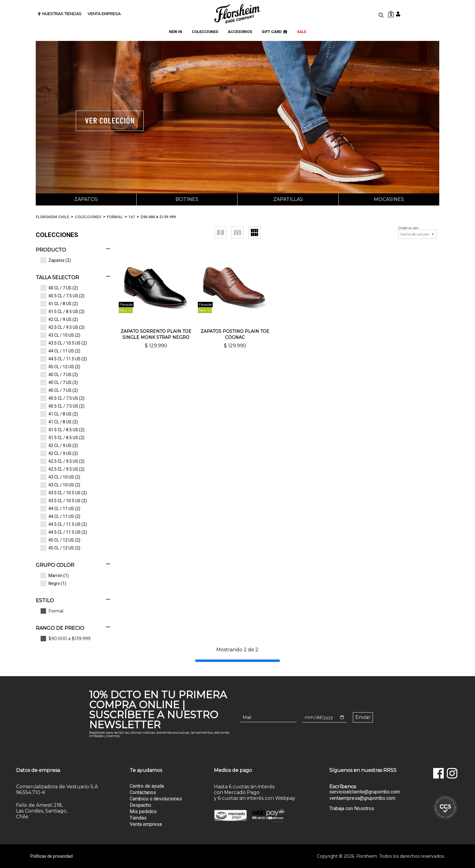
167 (132, 217)
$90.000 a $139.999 (158, 217)
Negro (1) (53, 583)
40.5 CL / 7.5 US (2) (63, 296)
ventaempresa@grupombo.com (362, 798)
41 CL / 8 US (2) (59, 304)
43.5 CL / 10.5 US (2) (64, 343)
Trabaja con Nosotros (352, 808)
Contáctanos (143, 792)
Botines (187, 199)
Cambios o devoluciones (156, 799)
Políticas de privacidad (51, 856)
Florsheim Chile (52, 217)
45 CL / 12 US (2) (60, 367)
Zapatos (86, 199)
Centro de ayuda (147, 786)
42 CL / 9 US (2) (59, 319)
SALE (302, 32)
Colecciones (88, 217)
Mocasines (389, 199)
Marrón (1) (55, 576)
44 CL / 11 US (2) (60, 351)
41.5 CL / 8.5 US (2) (63, 312)
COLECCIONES (205, 32)
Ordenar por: (409, 228)
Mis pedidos (143, 811)
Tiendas (138, 818)
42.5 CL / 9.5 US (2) (63, 327)
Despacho (140, 805)
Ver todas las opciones (73, 611)
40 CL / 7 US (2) (59, 288)
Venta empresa (146, 824)
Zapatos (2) (56, 260)
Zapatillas (288, 199)
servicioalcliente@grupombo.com (365, 792)
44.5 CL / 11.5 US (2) (64, 359)
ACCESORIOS (240, 32)
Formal (115, 217)
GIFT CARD (274, 32)
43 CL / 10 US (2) (60, 335)
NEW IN (176, 32)
